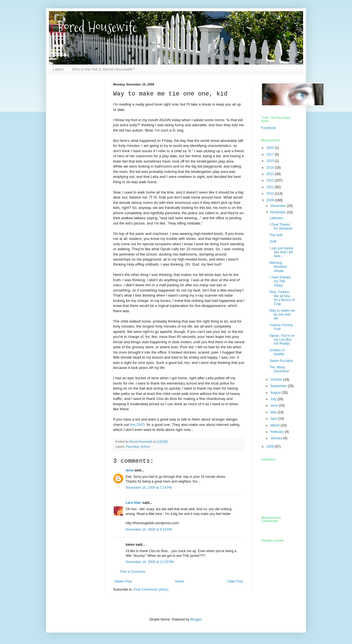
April (274, 419)
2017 (271, 154)
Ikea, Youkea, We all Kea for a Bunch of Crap (282, 298)
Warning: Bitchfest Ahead (278, 267)
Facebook (269, 128)
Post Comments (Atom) (151, 590)
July (274, 399)
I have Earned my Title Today (280, 281)
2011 (271, 187)
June (274, 406)
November (279, 212)
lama (129, 470)
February (278, 432)
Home (180, 581)
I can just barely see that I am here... (281, 252)
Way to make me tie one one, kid (282, 315)
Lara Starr (134, 503)
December (279, 206)
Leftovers (276, 218)
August (276, 393)
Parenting (132, 447)
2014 (271, 168)
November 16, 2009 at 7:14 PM (149, 488)
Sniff (273, 242)
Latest (58, 69)
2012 (271, 180)
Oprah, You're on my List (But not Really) (282, 340)
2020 (271, 148)
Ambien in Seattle (277, 352)
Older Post (235, 581)
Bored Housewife (97, 27)
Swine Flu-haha (281, 361)
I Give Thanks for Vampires (281, 226)
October (277, 380)
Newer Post (123, 581)
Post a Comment (133, 572)
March (276, 425)
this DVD (137, 425)
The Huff (276, 235)
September (279, 386)
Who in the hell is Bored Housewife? (103, 69)
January (277, 438)
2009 (271, 200)
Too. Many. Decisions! (279, 369)
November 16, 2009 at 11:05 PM (150, 562)
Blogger (196, 619)
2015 (271, 161)
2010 (271, 194)
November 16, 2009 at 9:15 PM (149, 529)
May (274, 412)
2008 (271, 447)
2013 (271, 174)
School (145, 447)
